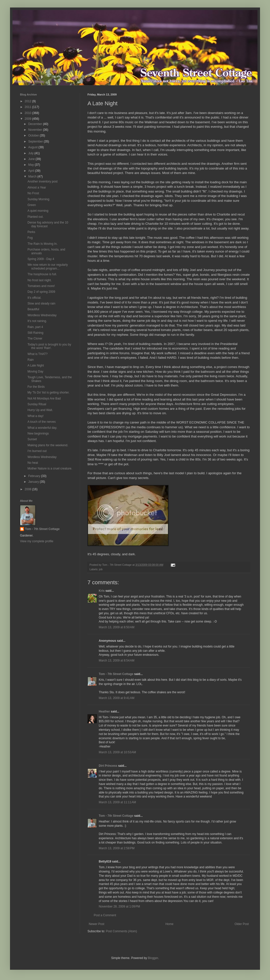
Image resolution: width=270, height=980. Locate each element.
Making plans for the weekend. (48, 445)
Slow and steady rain (41, 303)
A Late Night (36, 365)
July (31, 153)
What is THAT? (37, 354)
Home (169, 924)
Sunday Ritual (37, 404)
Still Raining (35, 333)
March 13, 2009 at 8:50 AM (116, 627)
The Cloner (35, 338)
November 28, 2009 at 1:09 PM (119, 906)
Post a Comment (105, 915)
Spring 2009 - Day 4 (41, 259)
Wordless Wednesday (42, 315)
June (32, 159)
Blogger (153, 958)
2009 (28, 119)
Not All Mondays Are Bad (44, 398)
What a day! (35, 416)
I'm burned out (37, 451)
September (36, 141)
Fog (30, 238)
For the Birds (36, 387)
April (32, 171)
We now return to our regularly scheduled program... (48, 266)
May (31, 165)
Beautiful (33, 309)
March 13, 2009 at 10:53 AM (117, 752)
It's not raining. (37, 321)
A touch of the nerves (42, 422)
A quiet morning (38, 211)
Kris (102, 591)
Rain (31, 360)
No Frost (33, 193)
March (33, 176)
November (36, 130)
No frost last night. (40, 280)
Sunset (32, 439)
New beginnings (38, 433)
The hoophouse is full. (42, 274)
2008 (28, 489)
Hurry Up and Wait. (40, 410)
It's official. (34, 298)
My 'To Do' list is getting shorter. (48, 392)
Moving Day (35, 371)
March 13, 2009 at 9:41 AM (116, 698)
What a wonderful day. (42, 428)
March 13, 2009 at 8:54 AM (116, 660)
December (36, 124)
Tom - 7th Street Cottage (116, 674)
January (34, 482)
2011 (28, 107)
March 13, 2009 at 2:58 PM (117, 848)
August (33, 147)
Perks (31, 232)
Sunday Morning (38, 199)
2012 (28, 101)
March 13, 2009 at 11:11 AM (117, 802)
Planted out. (35, 217)
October (34, 135)
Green (32, 205)
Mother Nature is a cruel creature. (50, 468)
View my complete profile (37, 541)
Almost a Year (37, 187)
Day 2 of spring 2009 (41, 292)
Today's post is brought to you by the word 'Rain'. (49, 346)
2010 (28, 113)
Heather (104, 711)
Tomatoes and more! (41, 286)
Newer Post (96, 924)
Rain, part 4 (35, 327)
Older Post (242, 924)
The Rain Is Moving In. (42, 244)
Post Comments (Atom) (121, 931)
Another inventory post (42, 181)
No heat (33, 463)
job (101, 569)
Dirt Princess (108, 766)
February (35, 476)
